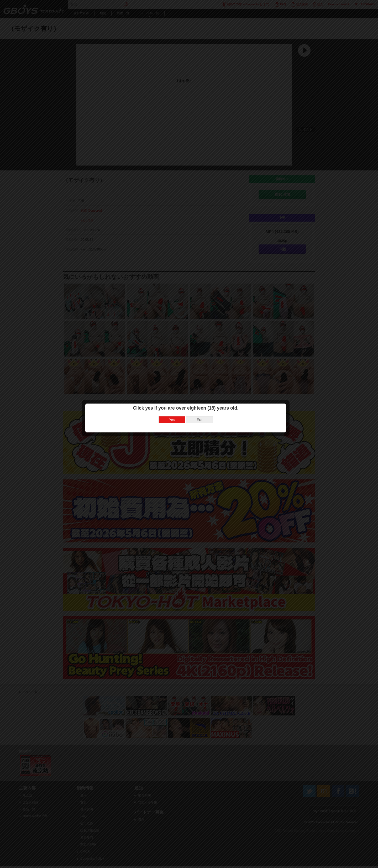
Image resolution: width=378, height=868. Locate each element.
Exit (203, 417)
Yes (175, 417)
